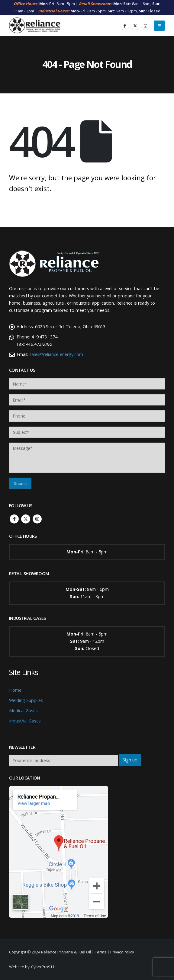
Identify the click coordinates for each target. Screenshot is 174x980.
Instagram (37, 519)
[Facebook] (125, 26)
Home (15, 690)
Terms (101, 952)
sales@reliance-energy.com (56, 354)
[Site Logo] (35, 26)
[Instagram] (145, 26)
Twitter (26, 519)
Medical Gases (23, 711)
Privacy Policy (122, 952)
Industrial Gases (25, 721)
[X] (135, 26)
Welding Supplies (26, 700)
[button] (159, 26)
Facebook (14, 519)
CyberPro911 (43, 967)
